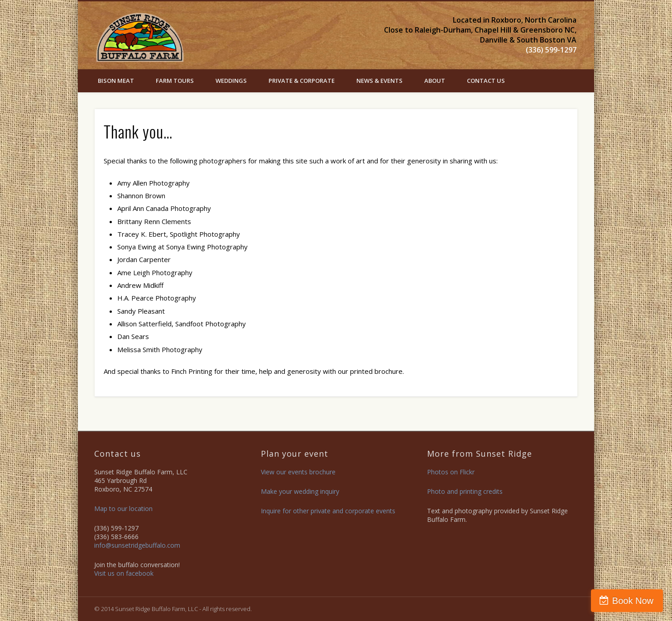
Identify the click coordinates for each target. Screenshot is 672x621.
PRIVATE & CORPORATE (302, 81)
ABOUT (435, 81)
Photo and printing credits (465, 491)
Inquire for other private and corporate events (328, 511)
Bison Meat (116, 81)
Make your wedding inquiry (300, 491)
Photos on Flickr (451, 472)
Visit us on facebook (124, 573)
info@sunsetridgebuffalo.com (137, 545)
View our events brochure (298, 472)
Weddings (231, 81)
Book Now (633, 601)
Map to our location (123, 509)
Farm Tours (175, 81)
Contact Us (486, 81)
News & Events (379, 81)
